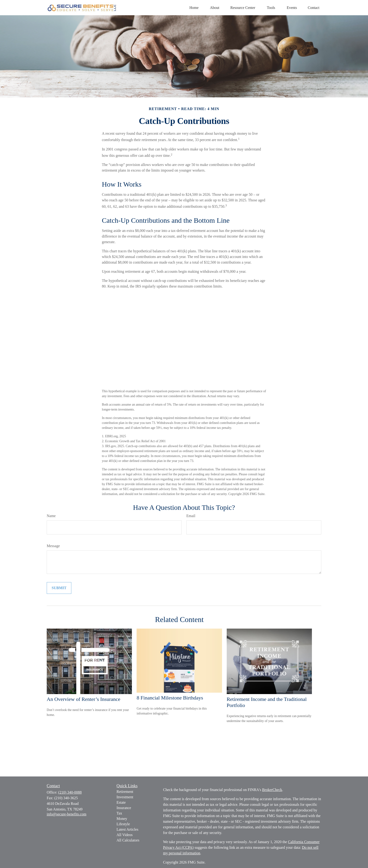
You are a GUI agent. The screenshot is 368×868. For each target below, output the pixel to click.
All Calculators (128, 840)
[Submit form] (59, 588)
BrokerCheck (272, 790)
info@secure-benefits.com (67, 814)
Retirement (125, 792)
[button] (194, 8)
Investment (125, 797)
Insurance (124, 808)
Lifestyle (123, 824)
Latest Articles (128, 829)
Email (191, 516)
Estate (121, 802)
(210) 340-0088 (70, 792)
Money (122, 819)
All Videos (125, 835)
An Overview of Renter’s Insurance (84, 699)
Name (51, 516)
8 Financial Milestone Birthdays (170, 698)
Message (53, 546)
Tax (119, 813)
